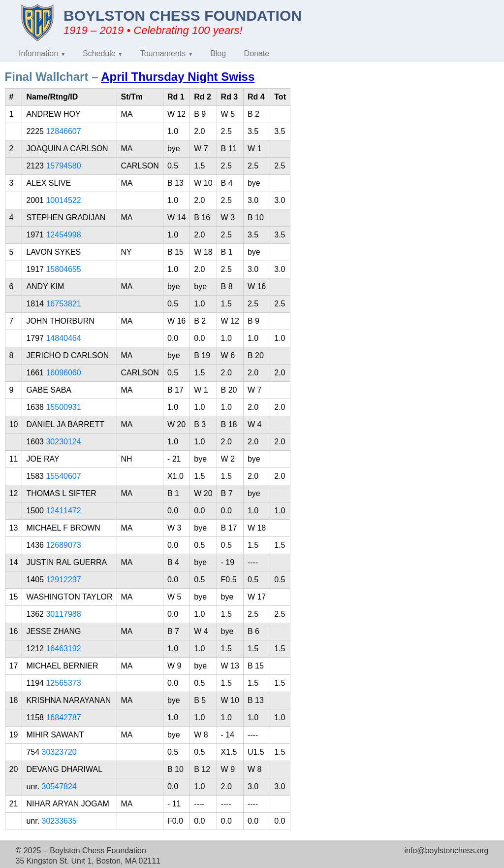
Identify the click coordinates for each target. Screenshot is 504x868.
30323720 (59, 752)
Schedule (99, 53)
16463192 (63, 649)
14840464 (63, 338)
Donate (257, 53)
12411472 (63, 511)
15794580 (63, 166)
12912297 (63, 580)
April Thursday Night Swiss (178, 77)
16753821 (63, 304)
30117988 (63, 614)
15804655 (63, 269)
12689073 (63, 545)
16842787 (63, 718)
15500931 (63, 407)
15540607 (63, 476)
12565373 (63, 683)
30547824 (59, 786)
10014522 (63, 200)
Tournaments (163, 53)
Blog (218, 53)
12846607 (63, 131)
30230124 (63, 442)
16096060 (63, 373)
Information (38, 53)
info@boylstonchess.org (446, 851)
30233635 (59, 821)
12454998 (63, 235)
